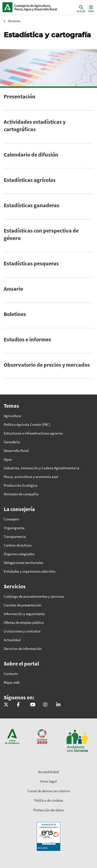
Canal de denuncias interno (49, 791)
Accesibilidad (48, 772)
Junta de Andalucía (7, 7)
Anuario (13, 289)
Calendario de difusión (31, 155)
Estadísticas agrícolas (30, 180)
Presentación (20, 96)
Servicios (14, 21)
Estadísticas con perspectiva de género (41, 234)
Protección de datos (48, 810)
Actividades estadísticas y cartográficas (35, 125)
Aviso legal (48, 781)
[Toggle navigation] (91, 9)
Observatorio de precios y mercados (47, 365)
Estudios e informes (27, 339)
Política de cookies (49, 800)
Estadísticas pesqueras (31, 263)
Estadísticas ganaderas (32, 205)
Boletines (15, 314)
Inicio (36, 7)
